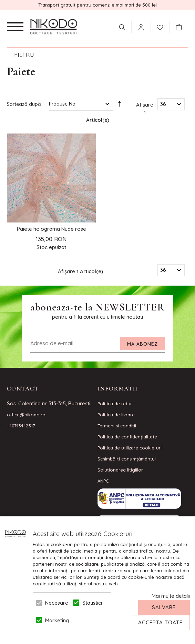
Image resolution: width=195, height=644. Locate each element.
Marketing (55, 620)
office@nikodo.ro (26, 415)
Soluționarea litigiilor (120, 470)
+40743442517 (21, 426)
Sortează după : (25, 104)
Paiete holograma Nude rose (52, 229)
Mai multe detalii (171, 596)
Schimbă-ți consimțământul (127, 459)
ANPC (103, 481)
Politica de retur (115, 404)
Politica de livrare (116, 415)
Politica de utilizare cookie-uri (130, 448)
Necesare (55, 603)
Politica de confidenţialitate (127, 437)
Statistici (92, 603)
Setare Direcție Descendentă (120, 106)
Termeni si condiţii (117, 426)
